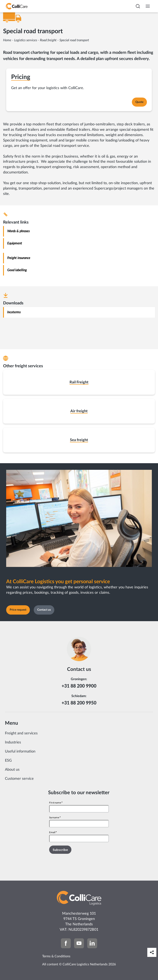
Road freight (48, 40)
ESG (8, 761)
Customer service (19, 779)
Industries (13, 742)
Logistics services (26, 40)
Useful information (20, 751)
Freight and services (21, 733)
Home (7, 40)
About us (12, 770)
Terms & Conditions (56, 956)
